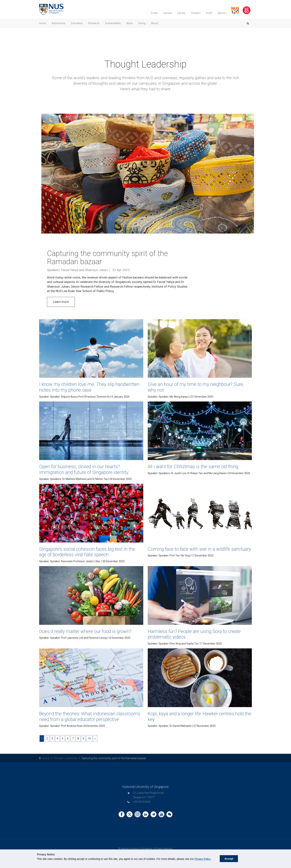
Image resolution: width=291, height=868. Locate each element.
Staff (209, 13)
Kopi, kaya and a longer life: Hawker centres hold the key (196, 716)
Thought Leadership (65, 764)
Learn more (61, 302)
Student (196, 13)
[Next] (95, 744)
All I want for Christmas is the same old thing (197, 466)
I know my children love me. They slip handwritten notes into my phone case (82, 387)
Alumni (222, 13)
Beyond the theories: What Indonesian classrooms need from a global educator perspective (84, 719)
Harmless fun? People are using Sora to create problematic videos (199, 634)
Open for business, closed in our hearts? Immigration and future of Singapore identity (88, 469)
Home (46, 764)
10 (89, 744)
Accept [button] (229, 859)
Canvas (167, 13)
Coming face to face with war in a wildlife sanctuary (193, 552)
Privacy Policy (202, 859)
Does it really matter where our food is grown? (90, 631)
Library (181, 13)
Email (154, 13)
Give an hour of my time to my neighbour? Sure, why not (194, 387)
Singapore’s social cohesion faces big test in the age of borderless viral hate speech (88, 552)
